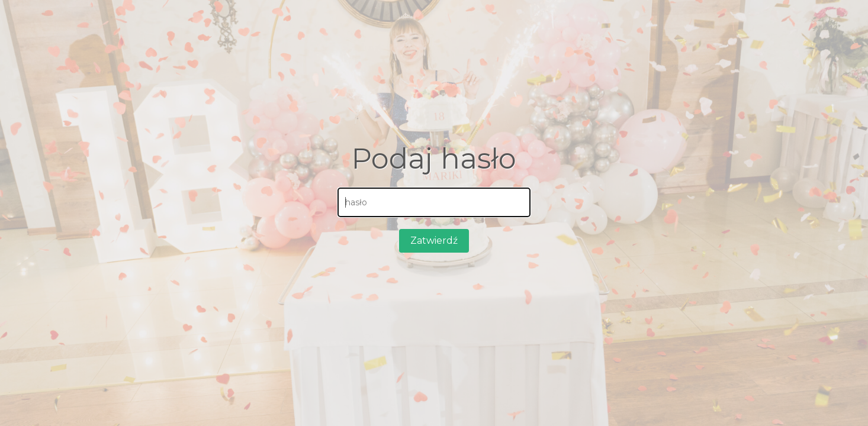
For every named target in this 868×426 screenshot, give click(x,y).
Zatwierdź (434, 241)
